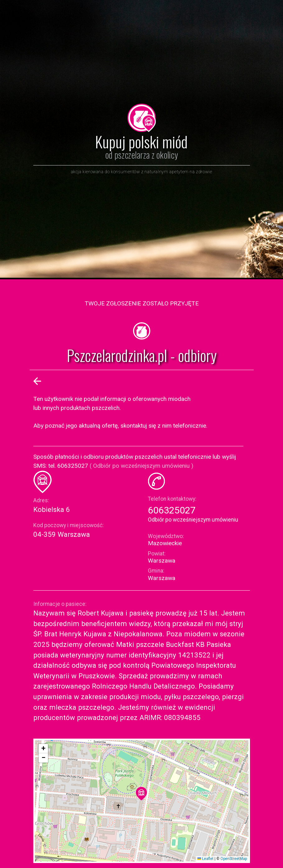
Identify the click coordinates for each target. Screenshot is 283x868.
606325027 (172, 510)
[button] (141, 794)
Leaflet (205, 859)
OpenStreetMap (234, 859)
